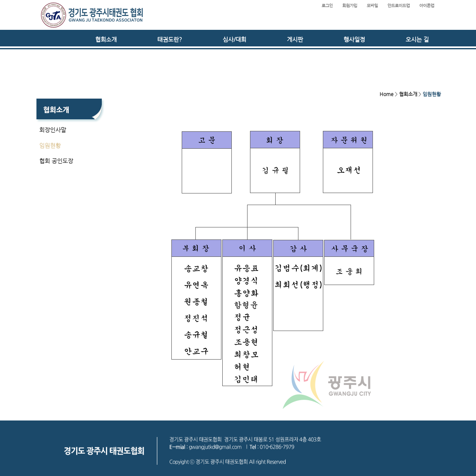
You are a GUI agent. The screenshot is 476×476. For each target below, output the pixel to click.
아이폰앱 (427, 6)
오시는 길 (417, 39)
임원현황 (50, 145)
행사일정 (354, 39)
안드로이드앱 (399, 6)
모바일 (372, 6)
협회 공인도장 (56, 161)
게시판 (295, 39)
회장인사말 (53, 130)
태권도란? (170, 39)
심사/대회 (234, 39)
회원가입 (350, 6)
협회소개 (106, 39)
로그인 (327, 6)
